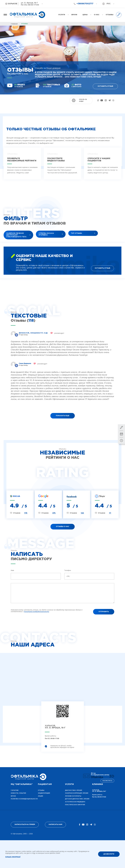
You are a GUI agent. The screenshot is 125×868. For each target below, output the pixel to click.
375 (54, 513)
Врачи (13, 796)
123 (82, 513)
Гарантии (15, 790)
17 (110, 513)
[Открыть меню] (5, 15)
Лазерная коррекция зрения (77, 793)
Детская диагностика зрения (77, 799)
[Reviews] (17, 335)
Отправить (104, 612)
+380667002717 (85, 4)
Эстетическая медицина (75, 802)
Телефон (68, 570)
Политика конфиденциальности (24, 799)
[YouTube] (102, 100)
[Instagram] (106, 100)
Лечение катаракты (73, 796)
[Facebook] (98, 100)
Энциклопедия (44, 793)
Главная (14, 24)
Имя (12, 570)
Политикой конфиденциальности (36, 611)
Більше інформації (13, 857)
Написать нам (55, 824)
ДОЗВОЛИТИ (109, 854)
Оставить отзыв (105, 86)
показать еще (63, 416)
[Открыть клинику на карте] (63, 713)
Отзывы (41, 790)
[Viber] (113, 100)
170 (26, 513)
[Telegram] (109, 100)
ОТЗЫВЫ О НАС (63, 527)
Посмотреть (107, 781)
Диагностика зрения (74, 790)
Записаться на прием (25, 824)
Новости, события (18, 793)
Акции (40, 796)
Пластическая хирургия (75, 805)
